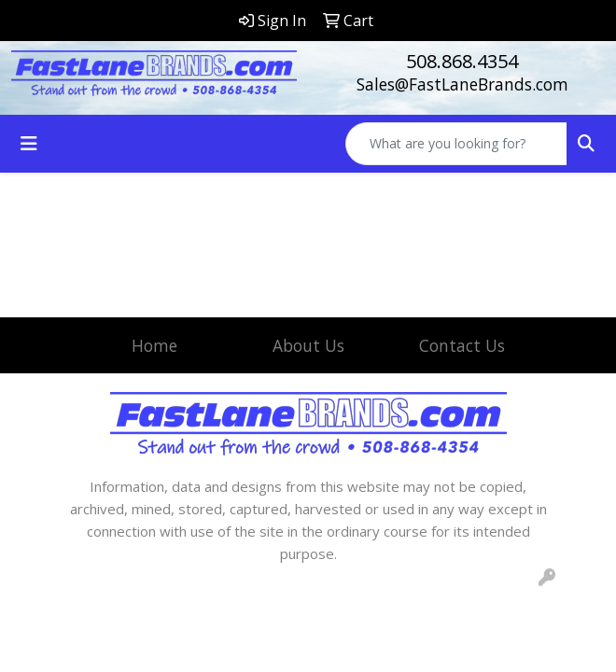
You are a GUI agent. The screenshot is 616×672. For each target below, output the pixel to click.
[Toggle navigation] (29, 144)
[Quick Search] (456, 144)
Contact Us (462, 345)
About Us (308, 345)
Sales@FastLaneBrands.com (462, 84)
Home (154, 345)
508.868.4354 (462, 61)
